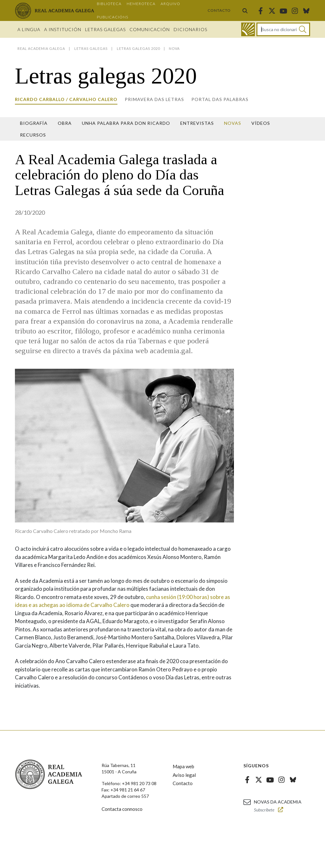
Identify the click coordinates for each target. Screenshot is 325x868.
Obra (65, 123)
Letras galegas (105, 29)
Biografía (34, 123)
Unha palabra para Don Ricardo (126, 123)
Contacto (219, 10)
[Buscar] (303, 29)
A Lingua (29, 29)
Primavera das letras (154, 99)
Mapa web (183, 766)
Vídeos (261, 123)
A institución (63, 29)
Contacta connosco (122, 809)
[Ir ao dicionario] (248, 29)
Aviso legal (184, 775)
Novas (233, 123)
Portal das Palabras (220, 99)
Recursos (33, 135)
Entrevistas (197, 123)
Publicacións (113, 17)
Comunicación (150, 29)
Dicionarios (190, 29)
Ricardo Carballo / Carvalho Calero (66, 99)
